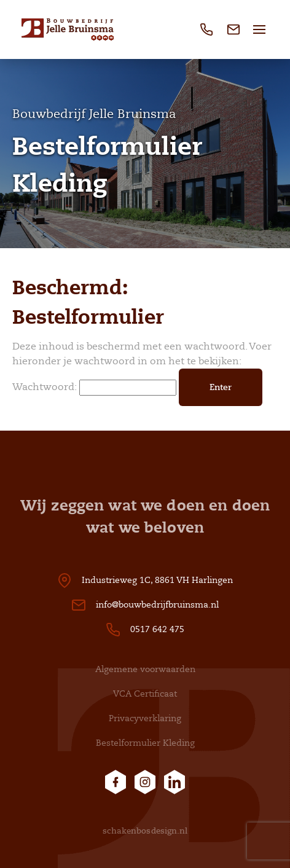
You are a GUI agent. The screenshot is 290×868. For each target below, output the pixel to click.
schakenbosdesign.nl (145, 831)
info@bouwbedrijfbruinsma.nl (157, 605)
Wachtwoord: (94, 387)
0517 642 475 (157, 629)
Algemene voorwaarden (145, 669)
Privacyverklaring (145, 718)
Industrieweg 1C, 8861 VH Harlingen (157, 580)
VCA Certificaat (145, 694)
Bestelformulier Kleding (145, 743)
